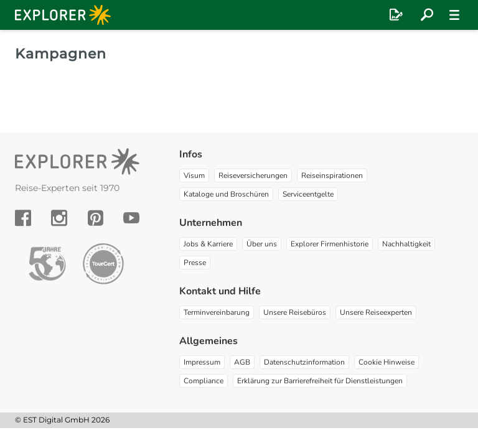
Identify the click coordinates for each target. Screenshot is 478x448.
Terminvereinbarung (217, 312)
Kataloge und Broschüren (226, 194)
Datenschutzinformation (304, 362)
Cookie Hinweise (387, 362)
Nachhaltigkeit (406, 244)
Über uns (262, 244)
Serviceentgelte (308, 194)
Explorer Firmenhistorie (330, 244)
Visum (194, 175)
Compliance (204, 381)
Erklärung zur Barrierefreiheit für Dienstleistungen (320, 381)
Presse (195, 263)
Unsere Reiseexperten (376, 312)
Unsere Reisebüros (295, 312)
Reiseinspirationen (332, 175)
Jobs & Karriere (208, 244)
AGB (242, 362)
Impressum (202, 362)
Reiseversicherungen (253, 175)
